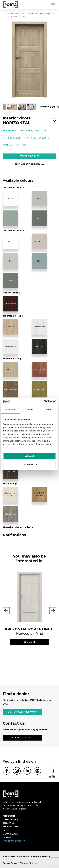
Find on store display (30, 164)
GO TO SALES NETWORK (22, 712)
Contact (8, 837)
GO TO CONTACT (22, 738)
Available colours (37, 138)
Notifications (12, 138)
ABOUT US (9, 823)
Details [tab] (29, 410)
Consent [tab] (11, 410)
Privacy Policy (10, 863)
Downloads (10, 834)
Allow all (29, 456)
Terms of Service (29, 863)
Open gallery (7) (47, 107)
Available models (14, 145)
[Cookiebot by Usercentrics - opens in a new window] (44, 402)
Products (9, 816)
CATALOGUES (10, 819)
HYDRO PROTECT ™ (14, 841)
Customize (30, 464)
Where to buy (30, 156)
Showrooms (11, 827)
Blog (6, 830)
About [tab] (48, 410)
